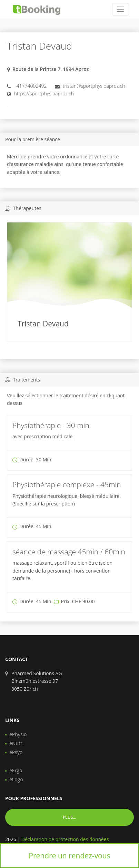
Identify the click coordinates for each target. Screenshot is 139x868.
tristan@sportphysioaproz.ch (94, 86)
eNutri (16, 743)
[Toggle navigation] (121, 9)
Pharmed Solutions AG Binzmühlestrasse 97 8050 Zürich (37, 681)
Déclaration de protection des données (65, 839)
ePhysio (18, 734)
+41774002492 (30, 86)
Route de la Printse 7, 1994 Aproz (51, 69)
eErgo (16, 770)
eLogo (16, 779)
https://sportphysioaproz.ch (44, 93)
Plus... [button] (69, 817)
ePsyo (16, 752)
